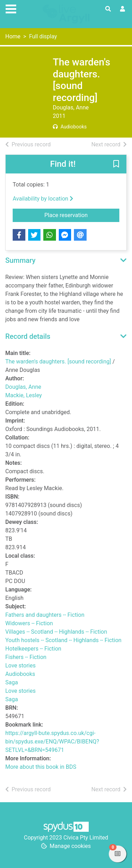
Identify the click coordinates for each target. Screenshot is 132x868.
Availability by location (43, 199)
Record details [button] (28, 336)
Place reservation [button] (82, 215)
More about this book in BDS (41, 767)
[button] (116, 165)
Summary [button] (20, 260)
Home (13, 36)
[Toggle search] (108, 9)
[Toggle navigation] (11, 8)
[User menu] (122, 9)
